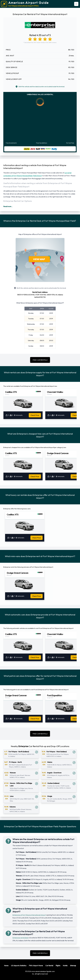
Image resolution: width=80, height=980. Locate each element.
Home (6, 966)
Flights (58, 966)
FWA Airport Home (36, 966)
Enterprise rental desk (20, 938)
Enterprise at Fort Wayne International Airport (29, 915)
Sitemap (73, 966)
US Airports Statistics (19, 966)
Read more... (8, 206)
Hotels (65, 966)
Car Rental (49, 966)
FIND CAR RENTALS (40, 360)
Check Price (35, 415)
